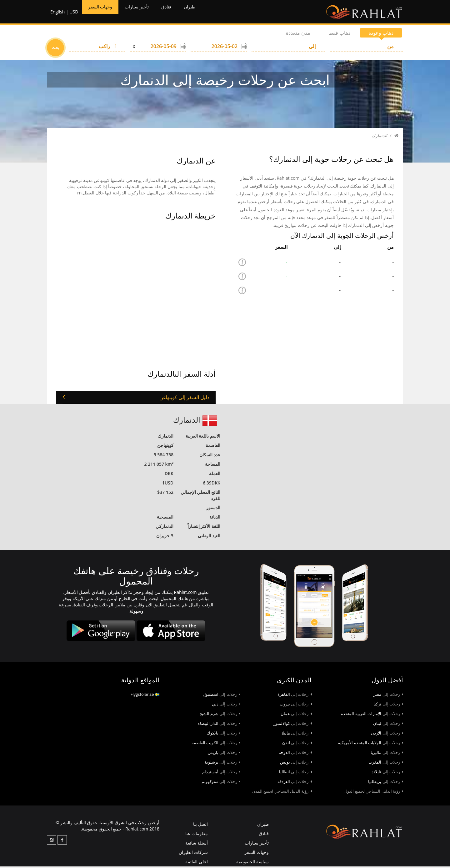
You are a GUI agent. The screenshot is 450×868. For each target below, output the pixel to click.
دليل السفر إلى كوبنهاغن (184, 399)
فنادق (180, 13)
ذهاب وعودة (381, 34)
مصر (388, 696)
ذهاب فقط (339, 34)
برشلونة (222, 764)
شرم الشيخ (220, 715)
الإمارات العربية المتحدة (372, 715)
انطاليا (295, 773)
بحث (55, 49)
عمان (296, 715)
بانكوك (224, 735)
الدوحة (295, 754)
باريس (224, 754)
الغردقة (295, 783)
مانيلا (297, 735)
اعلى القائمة (197, 863)
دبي (226, 705)
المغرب (386, 764)
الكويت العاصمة (216, 744)
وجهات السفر (103, 13)
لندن (297, 744)
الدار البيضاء (219, 725)
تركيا (388, 705)
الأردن (387, 735)
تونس (296, 764)
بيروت (296, 705)
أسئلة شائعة (197, 844)
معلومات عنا (197, 835)
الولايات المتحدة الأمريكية (371, 744)
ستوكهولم (221, 783)
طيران (206, 13)
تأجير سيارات (146, 13)
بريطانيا (386, 783)
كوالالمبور (293, 725)
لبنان (388, 725)
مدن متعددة (298, 34)
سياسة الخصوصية (252, 863)
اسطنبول (222, 696)
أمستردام (221, 773)
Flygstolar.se (145, 696)
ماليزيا (387, 754)
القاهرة (295, 696)
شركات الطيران (193, 854)
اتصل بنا (200, 826)
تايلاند (387, 773)
